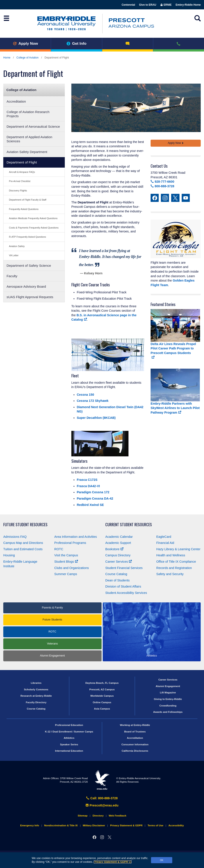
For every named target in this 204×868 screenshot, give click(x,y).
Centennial (128, 5)
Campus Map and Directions (23, 543)
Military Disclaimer (94, 825)
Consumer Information (135, 744)
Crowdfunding (168, 706)
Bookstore (114, 549)
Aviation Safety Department (27, 152)
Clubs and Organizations (72, 568)
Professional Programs (70, 543)
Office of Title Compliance (176, 562)
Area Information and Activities (76, 537)
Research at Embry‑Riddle (36, 696)
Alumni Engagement (52, 656)
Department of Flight (22, 162)
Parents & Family (52, 608)
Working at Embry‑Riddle (135, 725)
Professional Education (69, 725)
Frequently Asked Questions (24, 209)
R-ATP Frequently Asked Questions (27, 237)
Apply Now (25, 43)
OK (162, 860)
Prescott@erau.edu (102, 805)
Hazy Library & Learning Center (178, 549)
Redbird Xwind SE (90, 505)
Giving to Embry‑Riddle (168, 699)
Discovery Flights (18, 191)
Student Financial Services (124, 568)
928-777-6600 (162, 182)
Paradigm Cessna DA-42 (95, 498)
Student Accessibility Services (126, 593)
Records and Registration (174, 568)
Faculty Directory (36, 702)
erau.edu (102, 780)
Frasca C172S (87, 480)
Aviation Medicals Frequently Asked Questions (33, 218)
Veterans (52, 644)
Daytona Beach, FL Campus (102, 683)
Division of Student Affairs (123, 586)
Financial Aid (165, 543)
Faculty (12, 276)
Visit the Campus (66, 555)
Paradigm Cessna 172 (93, 492)
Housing (9, 555)
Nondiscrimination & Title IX (61, 825)
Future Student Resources (25, 525)
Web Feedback (118, 816)
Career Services (119, 562)
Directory (98, 816)
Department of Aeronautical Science (33, 126)
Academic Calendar (119, 537)
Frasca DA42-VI (88, 486)
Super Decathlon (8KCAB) (96, 418)
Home (7, 58)
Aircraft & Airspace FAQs (22, 172)
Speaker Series (69, 744)
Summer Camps (66, 574)
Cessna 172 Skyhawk (93, 401)
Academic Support (118, 543)
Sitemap (83, 816)
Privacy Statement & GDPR (113, 862)
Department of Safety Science (29, 266)
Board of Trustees (135, 732)
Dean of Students (117, 580)
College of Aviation (27, 58)
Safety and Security (170, 574)
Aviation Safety (17, 246)
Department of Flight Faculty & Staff (28, 200)
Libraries (36, 683)
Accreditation (16, 101)
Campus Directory (118, 555)
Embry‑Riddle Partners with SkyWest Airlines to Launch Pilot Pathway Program (175, 408)
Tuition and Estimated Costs (23, 549)
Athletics (69, 738)
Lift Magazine (168, 693)
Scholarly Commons (36, 689)
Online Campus (102, 702)
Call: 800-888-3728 (102, 798)
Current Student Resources (129, 525)
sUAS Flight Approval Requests (30, 297)
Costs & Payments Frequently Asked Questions (34, 228)
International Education (69, 751)
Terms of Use (155, 825)
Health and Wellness (171, 555)
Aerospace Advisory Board (26, 286)
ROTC (59, 549)
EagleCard (164, 537)
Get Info (76, 43)
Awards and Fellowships (168, 712)
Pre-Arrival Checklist (20, 181)
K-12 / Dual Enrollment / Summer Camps (69, 732)
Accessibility (176, 825)
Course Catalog (116, 574)
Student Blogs (66, 562)
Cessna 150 (85, 395)
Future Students (52, 620)
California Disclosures (135, 751)
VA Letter (14, 255)
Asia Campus (102, 709)
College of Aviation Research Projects (28, 114)
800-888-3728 (162, 186)
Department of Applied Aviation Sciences (29, 139)
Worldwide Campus (102, 696)
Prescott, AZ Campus (102, 689)
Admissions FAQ (15, 537)
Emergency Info (30, 825)
